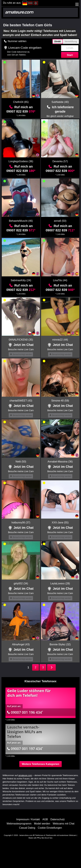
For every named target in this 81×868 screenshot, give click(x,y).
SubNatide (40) (60, 102)
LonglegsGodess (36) (21, 161)
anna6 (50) (60, 221)
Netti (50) (21, 462)
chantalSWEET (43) (21, 401)
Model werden (42, 824)
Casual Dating (27, 828)
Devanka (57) (60, 161)
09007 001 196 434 (25, 712)
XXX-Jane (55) (60, 523)
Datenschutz (58, 819)
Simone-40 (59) (60, 401)
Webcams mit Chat (64, 824)
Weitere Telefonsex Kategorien (40, 764)
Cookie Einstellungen (50, 828)
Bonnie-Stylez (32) (60, 644)
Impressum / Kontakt (28, 819)
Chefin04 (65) (21, 102)
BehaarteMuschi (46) (21, 221)
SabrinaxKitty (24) (21, 280)
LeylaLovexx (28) (60, 583)
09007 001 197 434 (25, 749)
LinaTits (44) (60, 280)
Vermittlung (71, 41)
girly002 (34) (21, 583)
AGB (45, 819)
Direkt (58, 41)
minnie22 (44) (60, 340)
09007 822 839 (21, 111)
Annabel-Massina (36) (60, 462)
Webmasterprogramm (19, 824)
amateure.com (25, 775)
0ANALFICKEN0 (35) (21, 340)
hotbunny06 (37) (21, 523)
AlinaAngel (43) (21, 644)
